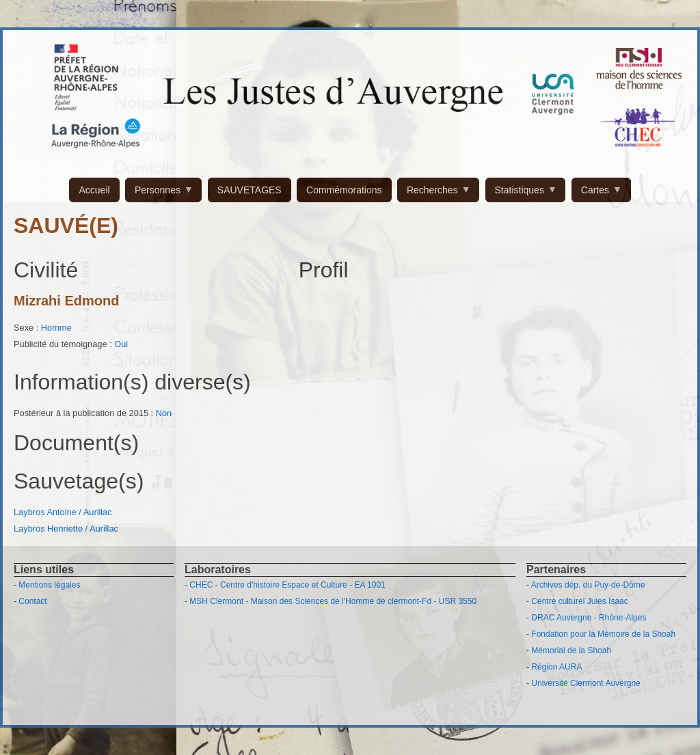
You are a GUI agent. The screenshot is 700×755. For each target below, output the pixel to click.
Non (164, 413)
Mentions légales (49, 585)
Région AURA (556, 667)
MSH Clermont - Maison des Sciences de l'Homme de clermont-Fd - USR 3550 (333, 601)
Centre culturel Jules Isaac (579, 601)
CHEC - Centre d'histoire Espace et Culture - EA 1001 (287, 585)
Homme (56, 328)
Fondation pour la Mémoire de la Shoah (603, 634)
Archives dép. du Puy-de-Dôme (588, 585)
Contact (32, 601)
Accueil (94, 190)
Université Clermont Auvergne (585, 683)
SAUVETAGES (250, 190)
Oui (121, 344)
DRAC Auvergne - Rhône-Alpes (589, 618)
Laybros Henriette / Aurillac (66, 528)
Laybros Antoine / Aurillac (63, 512)
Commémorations (344, 190)
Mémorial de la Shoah (571, 650)
